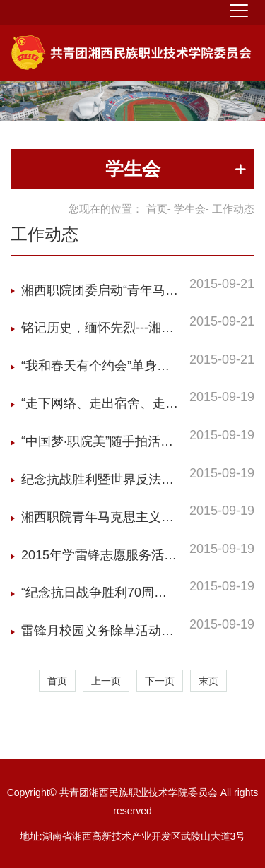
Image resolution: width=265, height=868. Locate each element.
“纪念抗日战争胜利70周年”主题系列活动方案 (88, 596)
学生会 (190, 209)
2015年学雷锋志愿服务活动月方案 (99, 559)
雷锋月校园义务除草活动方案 (98, 635)
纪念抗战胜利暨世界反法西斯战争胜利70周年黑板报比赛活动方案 (98, 483)
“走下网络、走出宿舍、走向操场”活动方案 (100, 407)
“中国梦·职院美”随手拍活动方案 (97, 445)
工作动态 (45, 234)
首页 (157, 209)
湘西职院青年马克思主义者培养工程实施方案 (98, 521)
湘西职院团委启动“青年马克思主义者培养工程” (100, 294)
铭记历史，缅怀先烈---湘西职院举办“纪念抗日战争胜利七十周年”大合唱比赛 (100, 332)
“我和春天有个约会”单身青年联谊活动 (95, 370)
